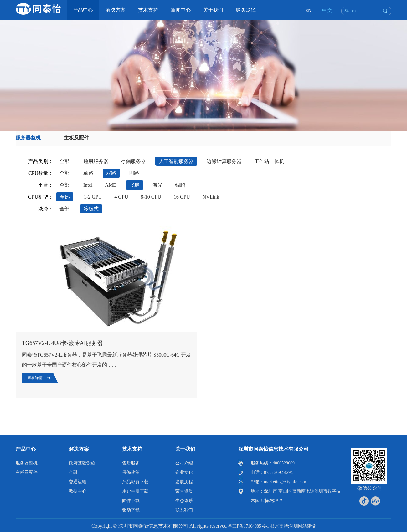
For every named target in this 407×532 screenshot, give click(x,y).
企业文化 (184, 472)
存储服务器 (133, 161)
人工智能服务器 (176, 161)
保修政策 (131, 472)
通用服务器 (96, 161)
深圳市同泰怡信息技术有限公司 (273, 449)
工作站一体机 (269, 161)
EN (308, 10)
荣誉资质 (184, 491)
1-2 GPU (93, 197)
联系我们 (184, 510)
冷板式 (91, 209)
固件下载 (131, 501)
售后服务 (131, 463)
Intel (88, 185)
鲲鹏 (180, 185)
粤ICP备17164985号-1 (248, 526)
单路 (88, 173)
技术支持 (132, 449)
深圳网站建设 (302, 526)
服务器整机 (28, 138)
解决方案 (79, 449)
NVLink (211, 197)
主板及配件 (76, 138)
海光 (157, 185)
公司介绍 (184, 463)
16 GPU (182, 197)
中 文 (327, 10)
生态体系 (184, 501)
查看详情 (35, 378)
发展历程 (184, 482)
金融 (73, 472)
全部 (64, 161)
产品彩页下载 (135, 482)
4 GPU (121, 197)
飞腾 (135, 185)
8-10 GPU (151, 197)
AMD (111, 185)
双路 (111, 173)
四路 (134, 173)
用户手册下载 (135, 491)
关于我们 (185, 449)
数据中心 (78, 491)
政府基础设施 (82, 463)
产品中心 (26, 449)
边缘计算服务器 (224, 161)
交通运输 (78, 482)
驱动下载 (131, 510)
